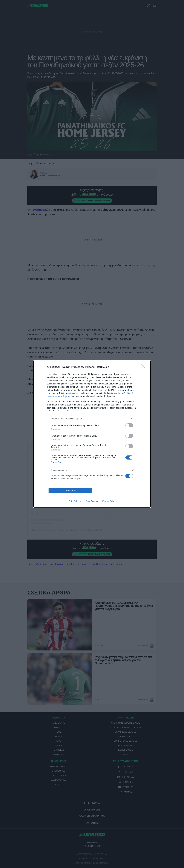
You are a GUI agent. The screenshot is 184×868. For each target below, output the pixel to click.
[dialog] (92, 434)
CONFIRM (70, 490)
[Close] (144, 367)
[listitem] (92, 419)
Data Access (92, 501)
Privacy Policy (109, 501)
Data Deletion (75, 501)
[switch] (129, 425)
